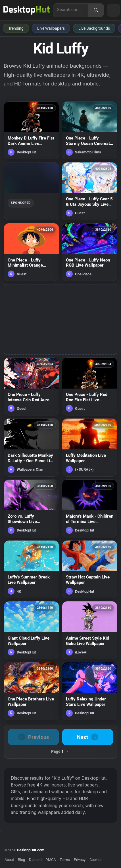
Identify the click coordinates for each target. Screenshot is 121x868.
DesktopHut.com (31, 850)
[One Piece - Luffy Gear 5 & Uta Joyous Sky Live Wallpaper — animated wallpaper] (90, 191)
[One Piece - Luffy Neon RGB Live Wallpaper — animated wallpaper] (90, 252)
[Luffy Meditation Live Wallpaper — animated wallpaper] (90, 447)
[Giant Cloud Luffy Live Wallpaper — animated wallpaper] (31, 630)
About (9, 860)
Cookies (96, 860)
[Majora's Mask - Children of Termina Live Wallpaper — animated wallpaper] (90, 508)
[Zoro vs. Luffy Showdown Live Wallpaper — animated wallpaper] (31, 508)
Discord (35, 860)
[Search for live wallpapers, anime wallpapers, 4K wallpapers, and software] (71, 10)
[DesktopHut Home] (27, 10)
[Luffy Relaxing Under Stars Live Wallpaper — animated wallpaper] (90, 691)
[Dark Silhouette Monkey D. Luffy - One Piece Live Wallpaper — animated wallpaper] (31, 447)
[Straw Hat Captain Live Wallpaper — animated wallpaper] (90, 569)
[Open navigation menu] (113, 10)
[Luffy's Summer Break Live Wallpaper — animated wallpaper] (31, 569)
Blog (21, 860)
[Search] (96, 10)
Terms (65, 860)
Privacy (80, 860)
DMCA (51, 860)
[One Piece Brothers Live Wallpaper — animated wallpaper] (31, 691)
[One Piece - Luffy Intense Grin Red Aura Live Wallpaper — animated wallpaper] (31, 386)
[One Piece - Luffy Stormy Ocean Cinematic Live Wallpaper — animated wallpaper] (90, 130)
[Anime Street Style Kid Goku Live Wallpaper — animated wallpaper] (90, 630)
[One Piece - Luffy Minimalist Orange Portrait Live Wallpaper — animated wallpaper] (31, 252)
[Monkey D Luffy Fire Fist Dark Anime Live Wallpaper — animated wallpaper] (31, 130)
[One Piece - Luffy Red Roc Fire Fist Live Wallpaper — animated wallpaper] (90, 386)
